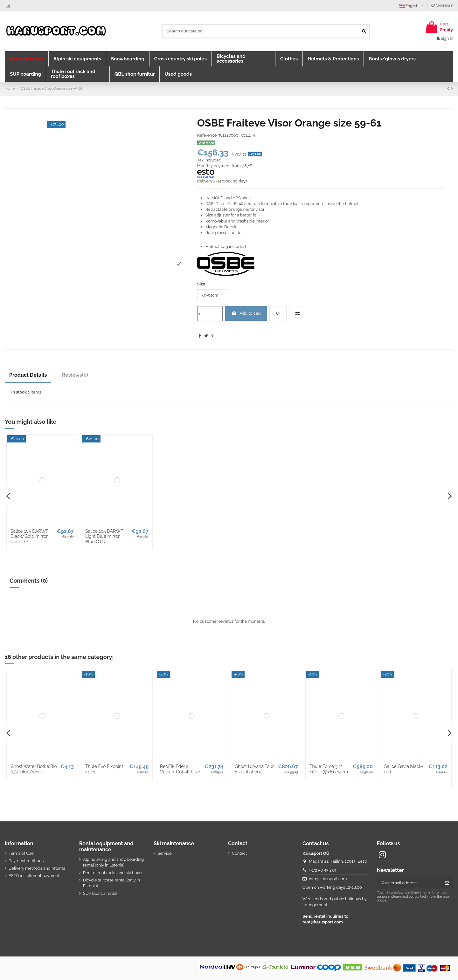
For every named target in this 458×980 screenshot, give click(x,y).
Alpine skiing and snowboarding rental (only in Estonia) (113, 862)
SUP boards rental (100, 893)
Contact (239, 853)
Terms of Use (21, 853)
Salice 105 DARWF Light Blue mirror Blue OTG (104, 537)
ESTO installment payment (34, 876)
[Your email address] (409, 883)
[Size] (212, 295)
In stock (19, 392)
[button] (27, 59)
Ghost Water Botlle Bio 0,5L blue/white (34, 769)
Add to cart (246, 313)
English (412, 6)
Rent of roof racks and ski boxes (113, 873)
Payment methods (26, 861)
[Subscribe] (447, 883)
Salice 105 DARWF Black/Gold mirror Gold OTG (29, 537)
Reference (207, 135)
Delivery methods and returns (37, 868)
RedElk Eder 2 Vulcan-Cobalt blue (180, 769)
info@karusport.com (328, 879)
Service (165, 853)
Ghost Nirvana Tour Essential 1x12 (254, 769)
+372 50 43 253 (323, 870)
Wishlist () (442, 6)
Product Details (28, 375)
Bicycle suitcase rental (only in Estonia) (111, 883)
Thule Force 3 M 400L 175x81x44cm (329, 769)
